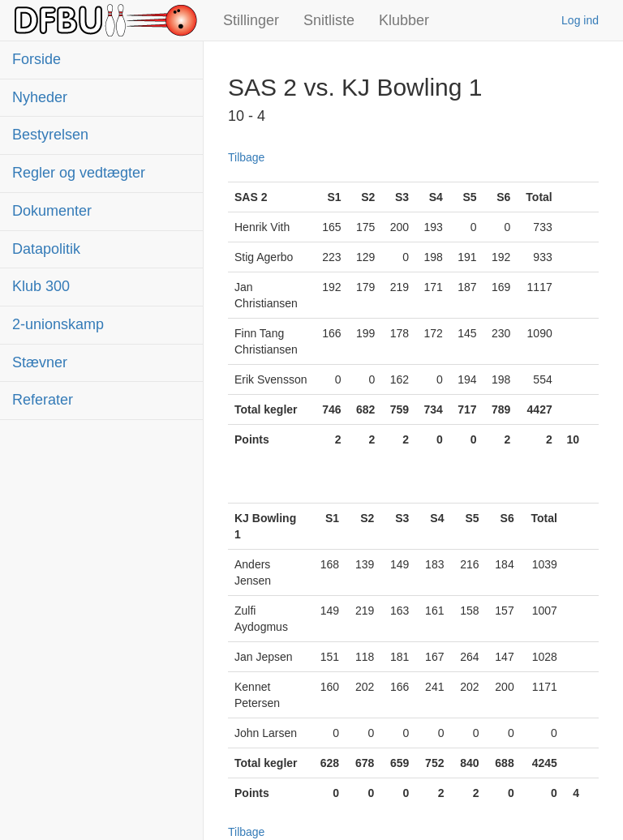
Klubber (404, 20)
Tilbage (246, 157)
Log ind (580, 20)
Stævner (40, 362)
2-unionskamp (58, 324)
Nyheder (40, 97)
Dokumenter (52, 211)
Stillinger (251, 20)
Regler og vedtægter (79, 173)
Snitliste (329, 20)
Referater (43, 400)
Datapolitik (46, 249)
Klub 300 (41, 286)
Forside (37, 59)
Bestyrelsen (50, 135)
